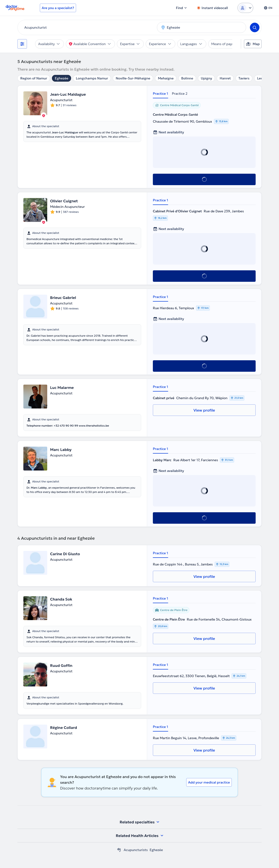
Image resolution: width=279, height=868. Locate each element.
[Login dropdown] (245, 8)
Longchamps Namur (92, 78)
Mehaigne (166, 78)
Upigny (206, 78)
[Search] (255, 27)
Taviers (244, 78)
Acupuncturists (136, 850)
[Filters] (22, 44)
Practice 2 (180, 94)
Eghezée (62, 78)
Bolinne (187, 78)
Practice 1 (160, 94)
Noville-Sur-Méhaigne (133, 78)
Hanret (225, 78)
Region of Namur (34, 78)
